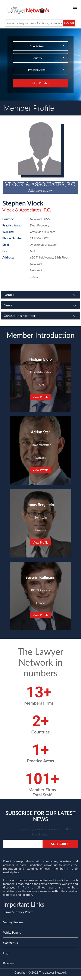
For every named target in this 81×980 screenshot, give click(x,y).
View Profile (40, 397)
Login (7, 953)
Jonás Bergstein (41, 505)
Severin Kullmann (40, 577)
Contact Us (10, 943)
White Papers (12, 932)
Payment (9, 963)
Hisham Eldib (40, 359)
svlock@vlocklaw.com (44, 245)
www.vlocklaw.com (43, 232)
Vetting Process (13, 922)
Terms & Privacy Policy (18, 912)
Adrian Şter (41, 432)
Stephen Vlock (23, 203)
